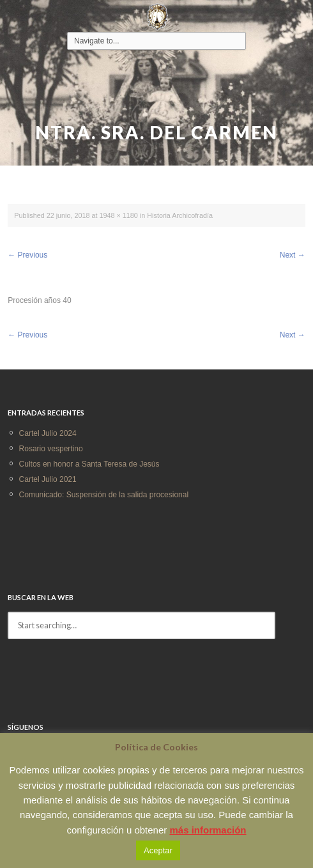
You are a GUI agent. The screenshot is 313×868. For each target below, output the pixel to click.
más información (208, 830)
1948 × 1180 (119, 215)
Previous (27, 255)
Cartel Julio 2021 (48, 479)
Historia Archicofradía (180, 215)
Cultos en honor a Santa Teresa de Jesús (89, 464)
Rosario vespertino (51, 449)
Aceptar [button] (158, 850)
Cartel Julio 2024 (48, 433)
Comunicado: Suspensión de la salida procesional (104, 495)
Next (293, 255)
